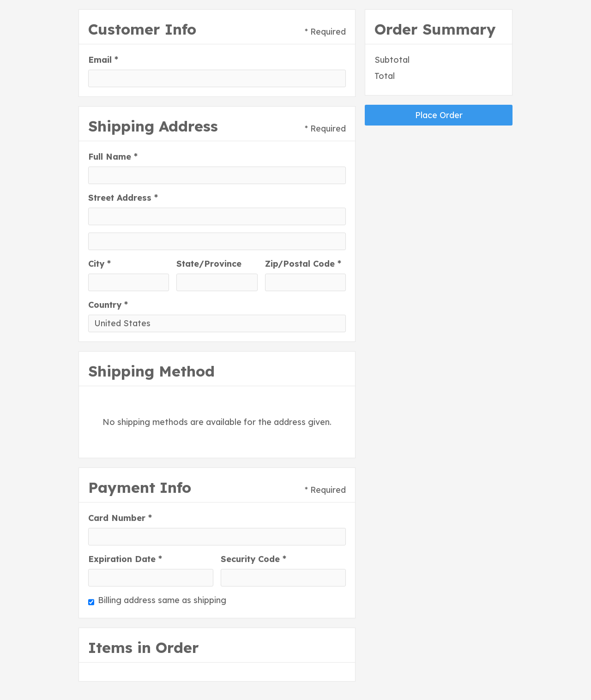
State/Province (209, 264)
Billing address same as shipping (162, 600)
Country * (108, 305)
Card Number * (120, 518)
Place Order (439, 115)
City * (100, 264)
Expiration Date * (125, 559)
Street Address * (123, 198)
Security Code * (253, 559)
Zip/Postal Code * (303, 264)
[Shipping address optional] (217, 241)
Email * (103, 60)
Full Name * (113, 157)
